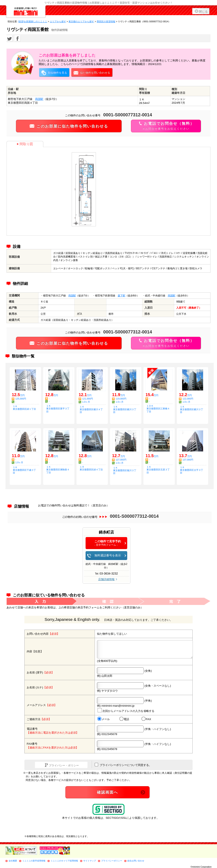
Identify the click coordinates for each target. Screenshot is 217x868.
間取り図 (25, 144)
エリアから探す (58, 21)
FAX (146, 719)
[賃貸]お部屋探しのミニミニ (33, 21)
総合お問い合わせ (136, 861)
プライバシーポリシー (112, 861)
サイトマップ (90, 861)
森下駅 (122, 296)
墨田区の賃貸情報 (106, 21)
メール (104, 719)
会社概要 (13, 861)
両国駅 (39, 99)
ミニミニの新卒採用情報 (34, 861)
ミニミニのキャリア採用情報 (64, 861)
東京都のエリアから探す (81, 21)
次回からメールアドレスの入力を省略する (126, 710)
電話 (124, 719)
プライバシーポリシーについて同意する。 (123, 765)
